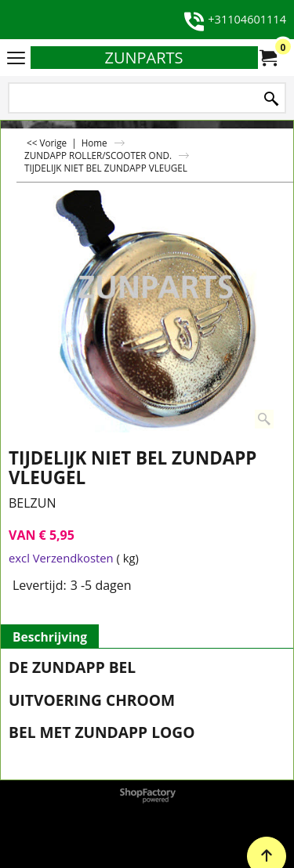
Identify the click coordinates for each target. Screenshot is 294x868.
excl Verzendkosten (61, 558)
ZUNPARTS (143, 58)
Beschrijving (50, 637)
